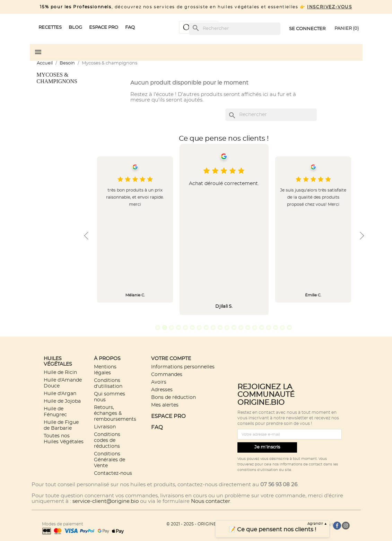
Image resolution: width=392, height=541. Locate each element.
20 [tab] (289, 328)
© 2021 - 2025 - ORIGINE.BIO (196, 524)
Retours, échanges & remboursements (115, 413)
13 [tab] (241, 328)
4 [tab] (178, 328)
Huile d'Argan (60, 394)
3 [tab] (172, 328)
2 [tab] (165, 328)
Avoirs (159, 382)
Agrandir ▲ (317, 524)
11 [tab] (227, 328)
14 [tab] (248, 328)
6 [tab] (192, 328)
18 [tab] (276, 328)
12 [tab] (234, 328)
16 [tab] (262, 328)
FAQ (157, 427)
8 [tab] (206, 328)
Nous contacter (211, 501)
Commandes (167, 374)
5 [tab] (185, 328)
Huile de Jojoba (62, 401)
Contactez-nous (113, 473)
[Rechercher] (235, 29)
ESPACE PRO (168, 416)
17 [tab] (269, 328)
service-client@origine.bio (106, 501)
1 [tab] (158, 328)
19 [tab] (282, 328)
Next (361, 236)
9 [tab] (213, 328)
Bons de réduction (173, 397)
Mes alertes (165, 405)
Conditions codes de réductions (107, 440)
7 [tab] (199, 328)
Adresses (162, 390)
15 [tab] (255, 328)
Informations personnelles (183, 367)
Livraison (105, 427)
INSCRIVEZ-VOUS (329, 7)
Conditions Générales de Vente (110, 460)
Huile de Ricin (60, 372)
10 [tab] (220, 328)
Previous (86, 236)
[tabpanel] (224, 229)
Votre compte (171, 359)
